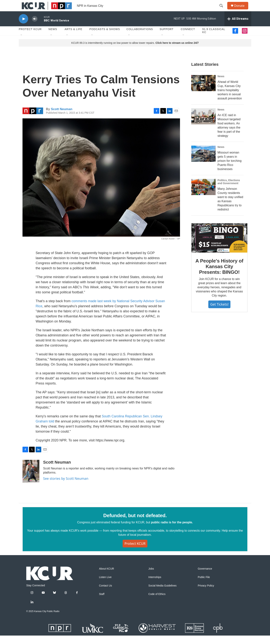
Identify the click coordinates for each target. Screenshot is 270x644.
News (53, 38)
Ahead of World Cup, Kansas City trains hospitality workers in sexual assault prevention (230, 99)
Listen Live (105, 586)
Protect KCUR (30, 38)
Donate (242, 10)
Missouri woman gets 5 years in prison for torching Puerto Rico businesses (229, 169)
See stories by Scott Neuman (66, 487)
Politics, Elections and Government (229, 190)
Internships (155, 586)
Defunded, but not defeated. (135, 524)
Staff (102, 603)
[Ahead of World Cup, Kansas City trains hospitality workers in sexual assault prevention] (203, 92)
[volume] (35, 27)
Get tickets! (219, 313)
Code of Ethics (157, 603)
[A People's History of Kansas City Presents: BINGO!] (219, 246)
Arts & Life (73, 38)
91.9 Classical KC (214, 39)
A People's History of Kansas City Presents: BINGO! (219, 275)
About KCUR (106, 577)
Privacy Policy (206, 594)
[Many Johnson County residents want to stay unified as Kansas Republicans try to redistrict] (203, 195)
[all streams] (238, 27)
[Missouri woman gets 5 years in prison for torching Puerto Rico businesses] (203, 162)
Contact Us (105, 594)
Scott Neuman (61, 118)
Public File (204, 586)
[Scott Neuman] (31, 480)
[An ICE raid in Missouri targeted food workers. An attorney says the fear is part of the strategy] (203, 125)
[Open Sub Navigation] (22, 44)
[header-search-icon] (223, 10)
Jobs (151, 577)
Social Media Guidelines (162, 594)
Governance (205, 577)
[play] (23, 27)
